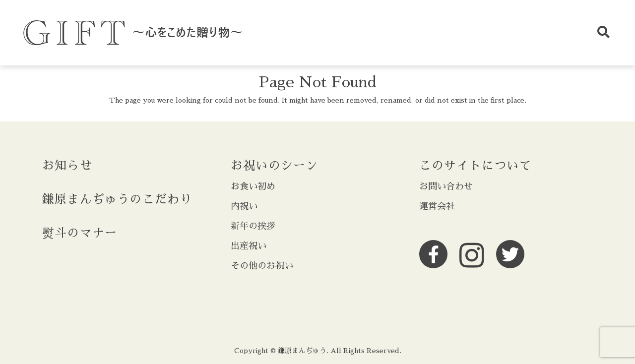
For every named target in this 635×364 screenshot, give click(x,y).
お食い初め (253, 186)
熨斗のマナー (80, 233)
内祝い (244, 206)
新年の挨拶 (253, 226)
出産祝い (249, 246)
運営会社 (437, 206)
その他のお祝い (262, 266)
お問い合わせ (446, 186)
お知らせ (67, 166)
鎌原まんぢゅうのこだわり (117, 199)
